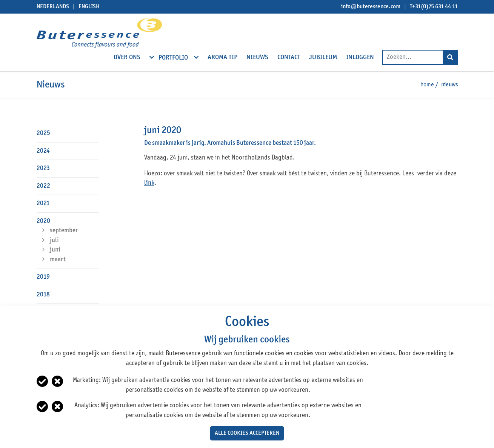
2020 (43, 221)
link (149, 183)
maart (58, 260)
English (89, 7)
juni (55, 250)
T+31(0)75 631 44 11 (434, 7)
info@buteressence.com (371, 7)
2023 (43, 168)
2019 (43, 277)
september (64, 231)
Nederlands (53, 7)
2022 (43, 186)
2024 (43, 151)
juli (54, 240)
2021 (43, 203)
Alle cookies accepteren (247, 433)
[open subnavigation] (152, 57)
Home (427, 85)
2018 (43, 295)
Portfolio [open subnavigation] (174, 57)
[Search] (450, 57)
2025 (43, 133)
